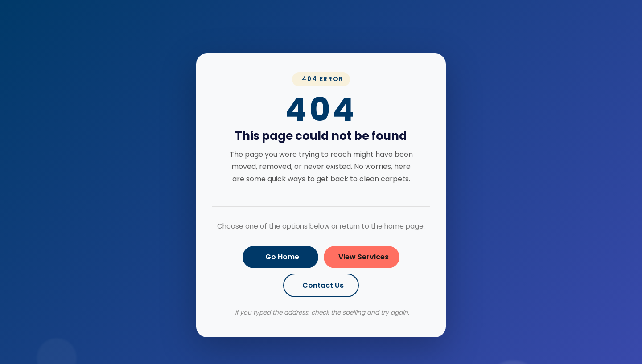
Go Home (282, 257)
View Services (364, 257)
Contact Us (323, 285)
